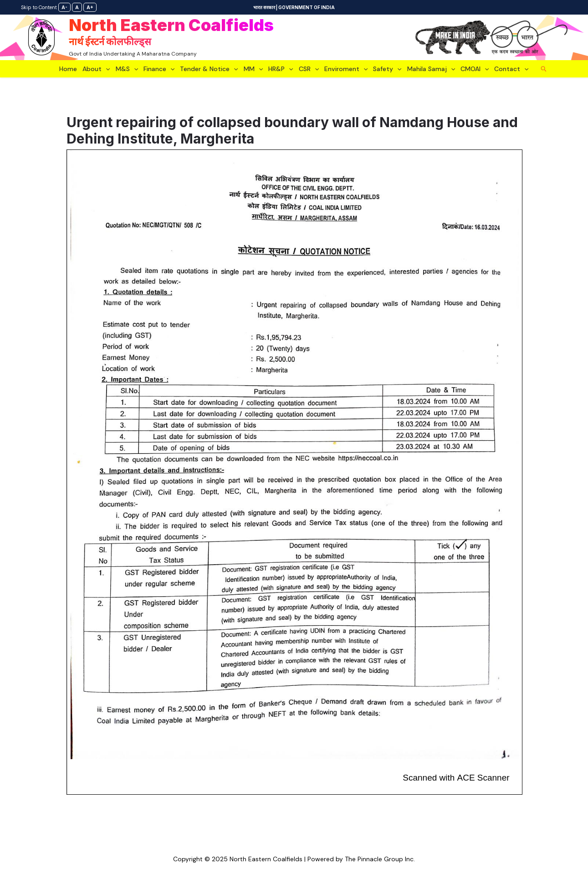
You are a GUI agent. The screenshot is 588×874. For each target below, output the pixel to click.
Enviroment (346, 69)
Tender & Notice (209, 69)
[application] (106, 69)
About (96, 69)
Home (68, 69)
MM (253, 69)
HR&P (281, 69)
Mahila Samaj (431, 69)
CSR (309, 69)
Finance (159, 69)
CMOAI (475, 69)
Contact (511, 69)
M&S (127, 69)
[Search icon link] (544, 69)
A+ (90, 7)
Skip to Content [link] (39, 7)
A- (64, 7)
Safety (387, 69)
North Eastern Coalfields (171, 32)
